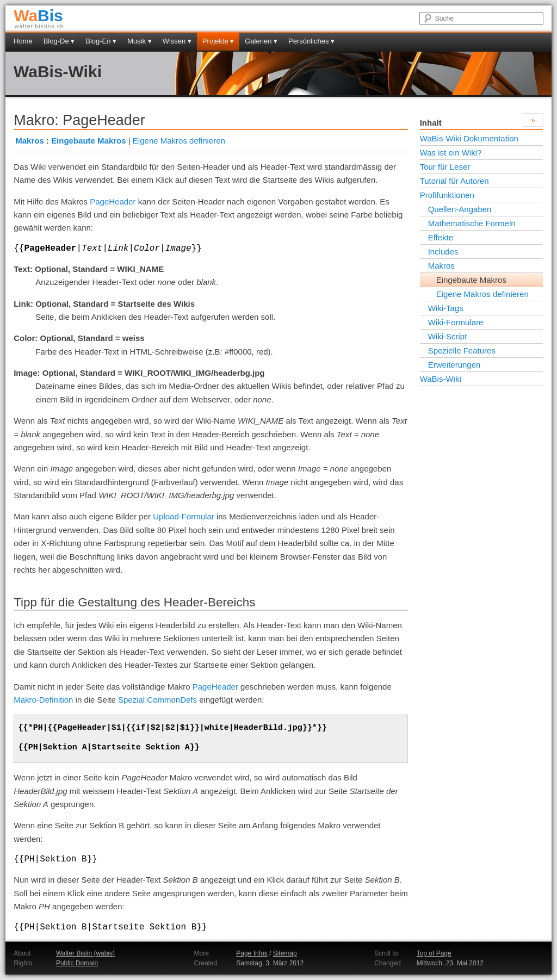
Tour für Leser (445, 167)
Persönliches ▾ (311, 41)
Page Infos (252, 953)
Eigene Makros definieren (179, 141)
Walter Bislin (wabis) (85, 953)
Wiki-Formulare (456, 322)
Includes (443, 252)
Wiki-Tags (446, 308)
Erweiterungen (454, 365)
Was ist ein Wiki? (451, 153)
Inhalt (431, 123)
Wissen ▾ (177, 41)
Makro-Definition (43, 700)
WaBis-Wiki (58, 72)
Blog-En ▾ (101, 41)
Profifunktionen (447, 195)
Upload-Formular (184, 516)
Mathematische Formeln (472, 223)
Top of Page (434, 953)
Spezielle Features (462, 351)
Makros (30, 141)
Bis (38, 15)
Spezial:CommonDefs (157, 700)
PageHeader (113, 201)
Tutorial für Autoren (454, 181)
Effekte (441, 237)
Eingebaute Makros (89, 141)
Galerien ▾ (261, 41)
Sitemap (285, 953)
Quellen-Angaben (460, 209)
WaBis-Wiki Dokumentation (469, 138)
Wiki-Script (448, 336)
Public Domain (77, 963)
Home (23, 41)
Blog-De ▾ (59, 41)
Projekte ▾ (218, 41)
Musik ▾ (140, 41)
